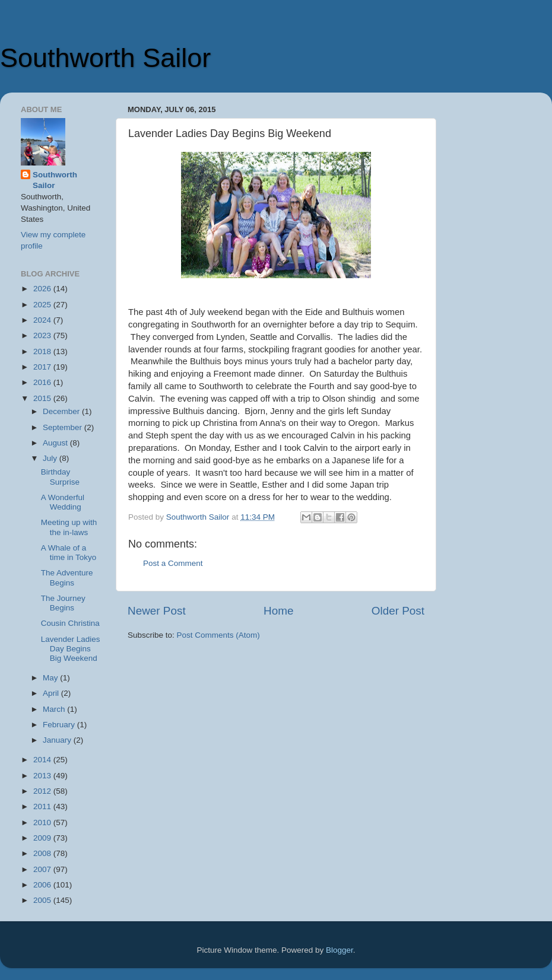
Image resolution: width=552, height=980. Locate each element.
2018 (43, 351)
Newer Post (157, 611)
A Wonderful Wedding (63, 502)
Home (278, 611)
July (51, 458)
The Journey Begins (63, 603)
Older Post (398, 611)
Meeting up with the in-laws (69, 527)
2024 (43, 320)
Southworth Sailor (105, 58)
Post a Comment (173, 563)
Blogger (340, 950)
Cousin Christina (70, 623)
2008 (43, 853)
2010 (43, 822)
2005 (43, 900)
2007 (43, 869)
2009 (43, 838)
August (56, 443)
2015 (43, 398)
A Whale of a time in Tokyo (69, 553)
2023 (43, 335)
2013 (43, 776)
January (58, 740)
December (62, 411)
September (64, 427)
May (51, 678)
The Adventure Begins (67, 577)
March (55, 709)
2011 (43, 806)
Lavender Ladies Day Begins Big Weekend (71, 649)
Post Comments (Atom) (218, 635)
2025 (43, 305)
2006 (43, 885)
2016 (43, 382)
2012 (43, 791)
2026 (43, 289)
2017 (43, 367)
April (52, 693)
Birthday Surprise (60, 477)
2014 (43, 760)
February (60, 725)
